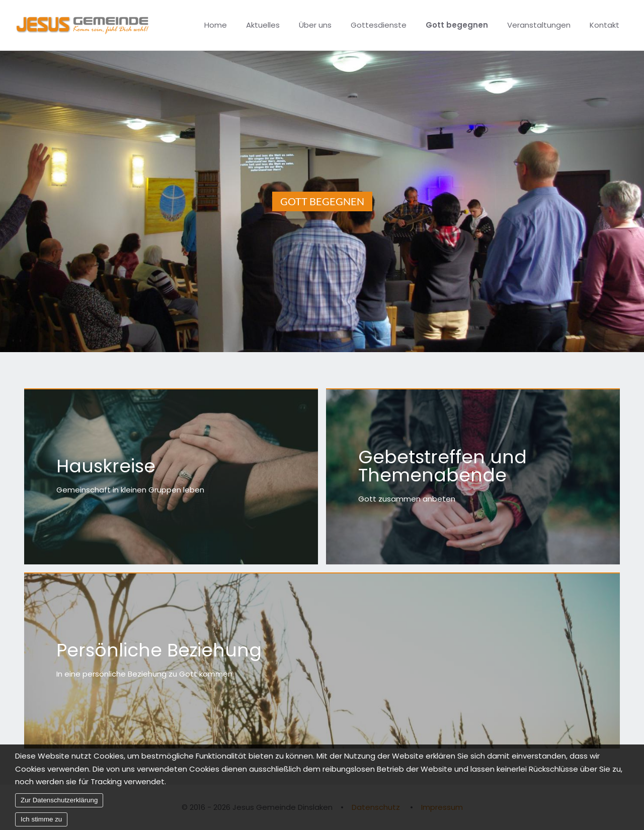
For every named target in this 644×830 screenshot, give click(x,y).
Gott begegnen (457, 25)
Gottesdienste (379, 25)
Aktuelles (263, 25)
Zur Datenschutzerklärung (59, 804)
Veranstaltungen (539, 25)
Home (216, 25)
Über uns (315, 25)
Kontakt (605, 25)
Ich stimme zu (41, 823)
